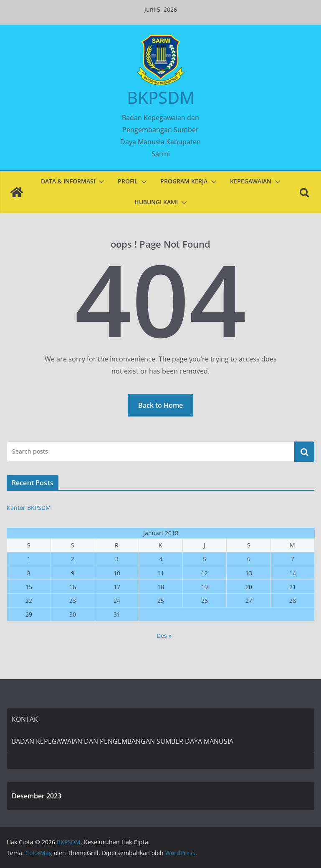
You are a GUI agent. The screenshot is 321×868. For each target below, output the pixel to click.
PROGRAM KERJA (184, 181)
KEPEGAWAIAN (251, 181)
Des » (164, 636)
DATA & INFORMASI (68, 181)
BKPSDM (161, 97)
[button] (100, 182)
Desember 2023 (37, 796)
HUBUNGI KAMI (156, 202)
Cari (304, 452)
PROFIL (128, 181)
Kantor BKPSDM (29, 508)
